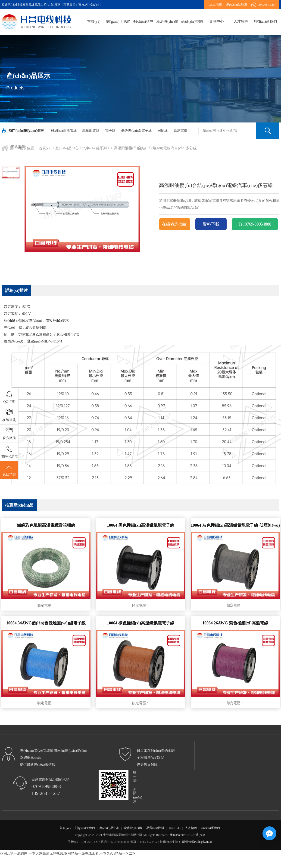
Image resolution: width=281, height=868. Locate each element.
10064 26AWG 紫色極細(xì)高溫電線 (235, 623)
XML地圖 (215, 5)
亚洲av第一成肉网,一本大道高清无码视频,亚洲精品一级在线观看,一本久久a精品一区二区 (68, 853)
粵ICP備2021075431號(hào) (187, 835)
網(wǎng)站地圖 (237, 5)
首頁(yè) (94, 21)
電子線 (110, 131)
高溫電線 (180, 131)
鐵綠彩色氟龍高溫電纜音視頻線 (46, 525)
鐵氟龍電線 (91, 131)
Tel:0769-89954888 (255, 224)
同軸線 (163, 131)
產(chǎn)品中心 (143, 24)
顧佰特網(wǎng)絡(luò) (197, 842)
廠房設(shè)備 (167, 21)
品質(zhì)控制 (192, 21)
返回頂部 (9, 470)
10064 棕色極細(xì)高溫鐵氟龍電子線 (141, 623)
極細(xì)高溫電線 (64, 131)
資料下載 (211, 224)
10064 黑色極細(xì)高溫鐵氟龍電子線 (141, 525)
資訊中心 (216, 21)
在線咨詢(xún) (175, 224)
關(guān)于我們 (118, 21)
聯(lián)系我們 (266, 21)
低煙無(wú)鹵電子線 (136, 131)
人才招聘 (241, 21)
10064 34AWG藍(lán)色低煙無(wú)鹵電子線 (46, 623)
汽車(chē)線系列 (95, 148)
